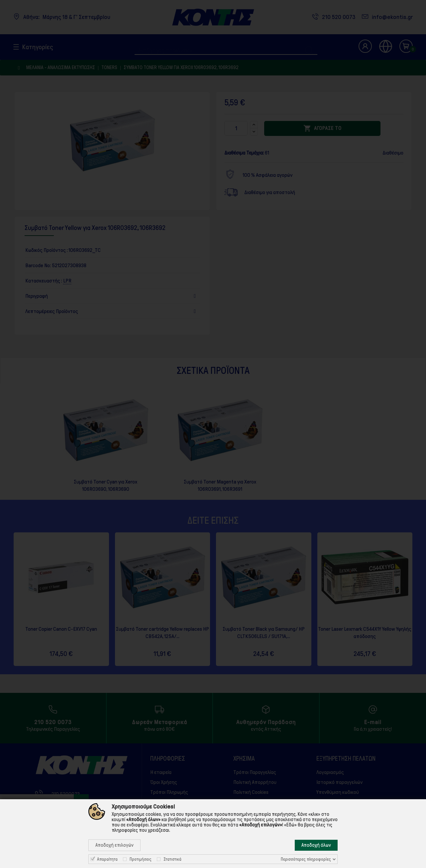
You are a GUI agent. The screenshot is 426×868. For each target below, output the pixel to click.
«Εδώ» (290, 825)
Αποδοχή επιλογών (114, 845)
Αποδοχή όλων (316, 845)
